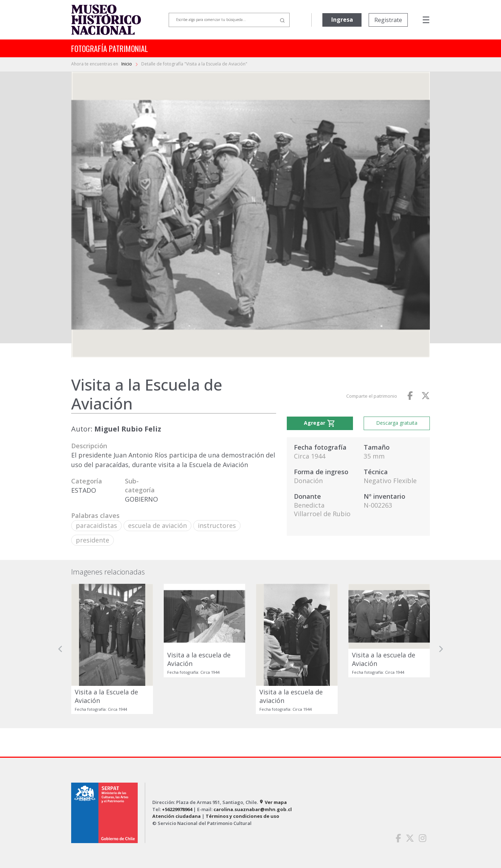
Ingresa (342, 20)
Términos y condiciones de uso (242, 816)
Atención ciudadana (176, 816)
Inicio (127, 64)
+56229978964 (177, 809)
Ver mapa (273, 802)
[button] (60, 649)
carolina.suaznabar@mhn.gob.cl (253, 809)
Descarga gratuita (397, 423)
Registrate (388, 20)
